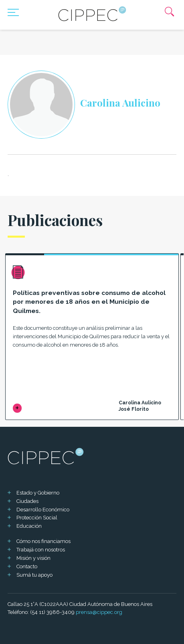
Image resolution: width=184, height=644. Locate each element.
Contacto (27, 566)
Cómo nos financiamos (43, 541)
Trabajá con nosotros (41, 550)
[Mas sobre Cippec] (92, 14)
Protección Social (37, 518)
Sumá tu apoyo (34, 575)
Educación (29, 526)
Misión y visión (33, 558)
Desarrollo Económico (43, 510)
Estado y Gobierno (38, 493)
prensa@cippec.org (99, 612)
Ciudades (27, 501)
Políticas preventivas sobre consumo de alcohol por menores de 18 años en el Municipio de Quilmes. (89, 302)
